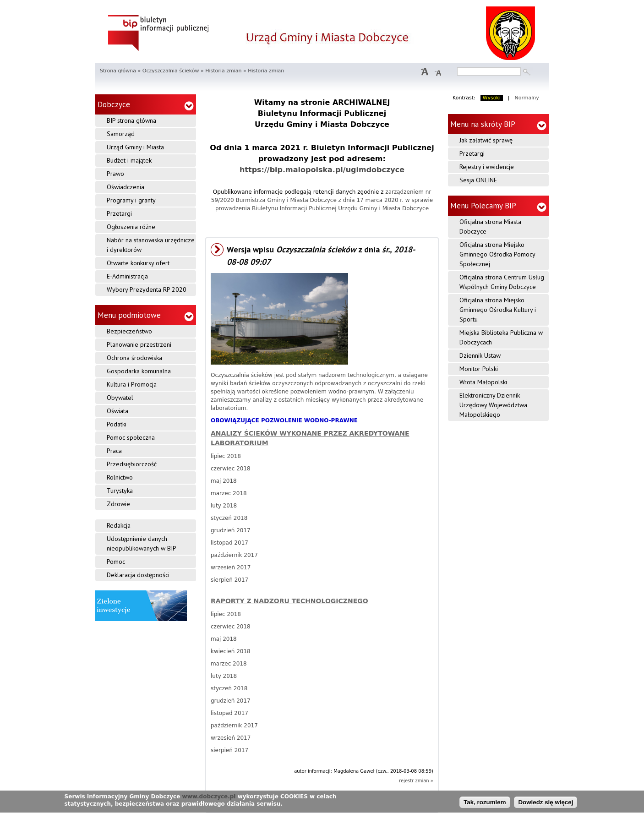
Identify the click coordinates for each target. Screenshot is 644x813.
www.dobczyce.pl (209, 798)
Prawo (115, 174)
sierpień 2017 (229, 580)
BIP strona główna (131, 120)
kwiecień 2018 (231, 651)
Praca (114, 451)
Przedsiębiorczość (132, 464)
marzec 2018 (229, 493)
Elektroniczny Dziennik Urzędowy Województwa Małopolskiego (493, 405)
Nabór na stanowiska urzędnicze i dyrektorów (151, 245)
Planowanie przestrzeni (139, 344)
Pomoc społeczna (131, 437)
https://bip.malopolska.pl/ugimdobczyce (322, 170)
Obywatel (120, 398)
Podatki (117, 424)
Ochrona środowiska (134, 358)
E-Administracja (127, 276)
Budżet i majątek (129, 160)
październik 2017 (234, 555)
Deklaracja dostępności (138, 575)
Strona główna (118, 71)
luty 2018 (224, 506)
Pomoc (116, 562)
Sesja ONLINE (478, 180)
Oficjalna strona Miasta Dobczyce (490, 226)
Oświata (117, 411)
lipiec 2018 (226, 456)
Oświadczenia (126, 187)
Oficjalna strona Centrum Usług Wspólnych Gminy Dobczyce (502, 282)
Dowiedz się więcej (546, 805)
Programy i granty (131, 200)
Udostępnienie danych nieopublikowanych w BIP (142, 543)
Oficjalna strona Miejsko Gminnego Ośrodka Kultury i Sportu (498, 310)
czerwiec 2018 (231, 469)
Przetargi (119, 213)
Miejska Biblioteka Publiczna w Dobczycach (501, 337)
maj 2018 (224, 481)
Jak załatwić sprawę (486, 140)
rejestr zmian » (416, 781)
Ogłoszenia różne (131, 227)
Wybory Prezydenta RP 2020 (147, 289)
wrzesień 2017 (231, 567)
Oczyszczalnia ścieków (171, 71)
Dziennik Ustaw (480, 355)
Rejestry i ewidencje (487, 167)
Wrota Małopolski (483, 382)
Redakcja (119, 525)
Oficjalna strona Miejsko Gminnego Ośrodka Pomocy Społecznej (497, 254)
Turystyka (120, 491)
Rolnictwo (120, 477)
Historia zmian (223, 71)
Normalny (527, 98)
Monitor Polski (479, 369)
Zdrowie (118, 504)
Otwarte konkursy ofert (138, 263)
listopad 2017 (229, 543)
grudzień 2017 (231, 530)
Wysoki (492, 98)
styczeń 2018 (229, 518)
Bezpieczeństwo (129, 331)
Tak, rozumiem (485, 805)
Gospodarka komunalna (139, 371)
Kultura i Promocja (132, 384)
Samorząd (121, 134)
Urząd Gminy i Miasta (135, 147)
